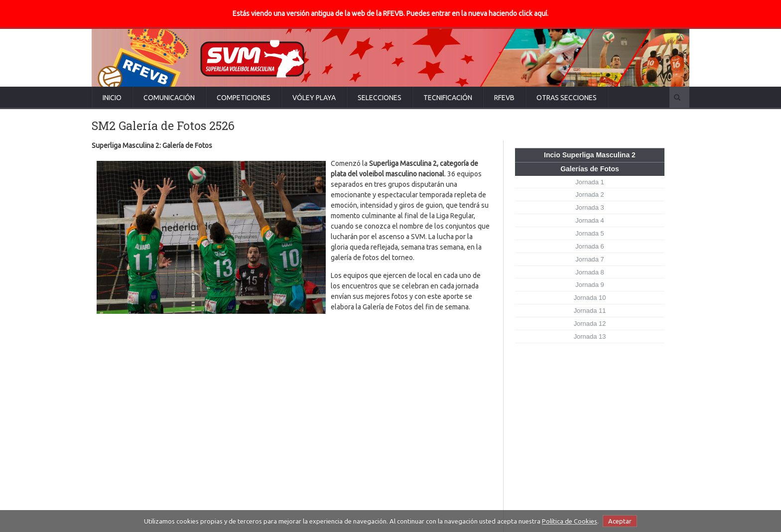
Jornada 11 (590, 311)
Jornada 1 (589, 182)
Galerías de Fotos (589, 169)
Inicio (112, 98)
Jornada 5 (589, 233)
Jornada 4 (589, 220)
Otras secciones (567, 98)
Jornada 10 (590, 298)
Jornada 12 (590, 324)
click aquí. (533, 13)
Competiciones (244, 98)
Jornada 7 (589, 259)
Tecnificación (448, 98)
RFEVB (504, 98)
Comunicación (169, 98)
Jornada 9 (589, 285)
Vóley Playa (314, 98)
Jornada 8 (589, 272)
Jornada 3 (589, 207)
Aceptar (620, 521)
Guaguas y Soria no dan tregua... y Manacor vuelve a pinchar (400, 475)
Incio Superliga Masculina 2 (590, 155)
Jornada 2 (589, 195)
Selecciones (380, 98)
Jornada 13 (590, 336)
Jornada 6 (589, 246)
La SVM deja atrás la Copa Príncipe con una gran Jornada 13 (401, 436)
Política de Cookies (570, 521)
